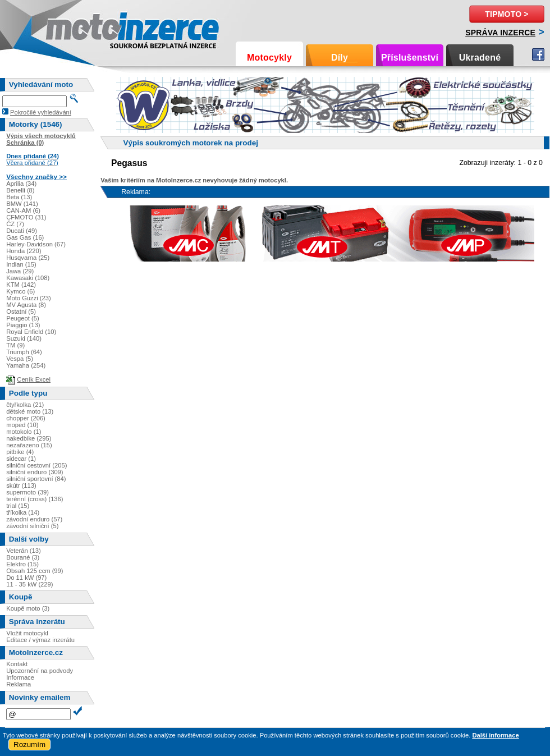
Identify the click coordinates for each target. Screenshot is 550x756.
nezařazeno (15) (29, 445)
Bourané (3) (23, 557)
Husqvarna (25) (28, 258)
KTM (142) (21, 285)
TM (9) (15, 345)
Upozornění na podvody (40, 671)
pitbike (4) (20, 452)
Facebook (538, 54)
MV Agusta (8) (26, 305)
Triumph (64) (24, 352)
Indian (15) (21, 264)
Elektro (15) (22, 564)
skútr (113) (21, 485)
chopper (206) (26, 418)
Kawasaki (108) (28, 278)
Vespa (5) (20, 359)
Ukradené (480, 58)
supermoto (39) (27, 492)
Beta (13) (19, 197)
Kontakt (17, 664)
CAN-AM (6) (23, 210)
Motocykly (269, 58)
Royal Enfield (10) (31, 332)
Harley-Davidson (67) (36, 244)
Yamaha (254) (26, 365)
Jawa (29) (20, 271)
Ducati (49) (22, 231)
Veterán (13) (24, 551)
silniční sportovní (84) (36, 479)
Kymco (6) (20, 291)
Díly (340, 58)
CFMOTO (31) (26, 217)
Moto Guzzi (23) (29, 298)
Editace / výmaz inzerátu (40, 640)
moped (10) (22, 425)
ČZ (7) (15, 224)
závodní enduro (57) (34, 519)
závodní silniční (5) (32, 526)
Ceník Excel (34, 379)
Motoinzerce (70, 28)
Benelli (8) (20, 190)
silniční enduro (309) (35, 472)
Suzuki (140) (24, 338)
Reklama (19, 684)
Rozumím (29, 744)
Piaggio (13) (23, 325)
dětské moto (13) (30, 411)
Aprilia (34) (21, 184)
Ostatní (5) (21, 311)
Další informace (495, 735)
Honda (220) (24, 251)
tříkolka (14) (23, 512)
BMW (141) (22, 204)
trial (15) (18, 506)
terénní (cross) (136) (35, 499)
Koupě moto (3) (28, 608)
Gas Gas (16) (25, 237)
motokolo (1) (24, 432)
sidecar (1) (21, 459)
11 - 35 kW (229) (29, 584)
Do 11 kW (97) (26, 578)
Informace (20, 677)
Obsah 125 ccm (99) (35, 571)
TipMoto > (507, 14)
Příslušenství (410, 58)
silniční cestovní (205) (36, 465)
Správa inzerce (500, 33)
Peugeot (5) (22, 318)
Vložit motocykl (27, 633)
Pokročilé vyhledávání (41, 112)
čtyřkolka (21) (25, 405)
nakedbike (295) (29, 438)
